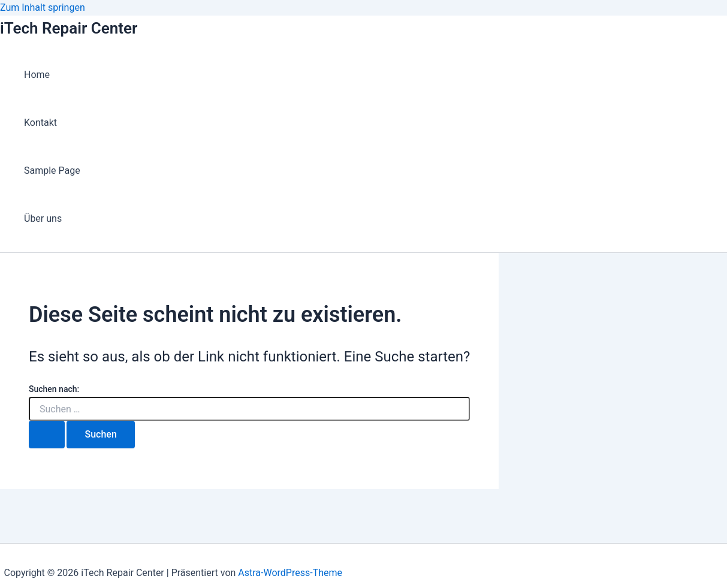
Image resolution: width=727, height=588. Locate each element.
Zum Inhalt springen (43, 7)
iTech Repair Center (69, 28)
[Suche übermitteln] (47, 435)
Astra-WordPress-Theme (290, 573)
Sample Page (52, 171)
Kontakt (40, 123)
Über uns (43, 218)
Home (37, 75)
